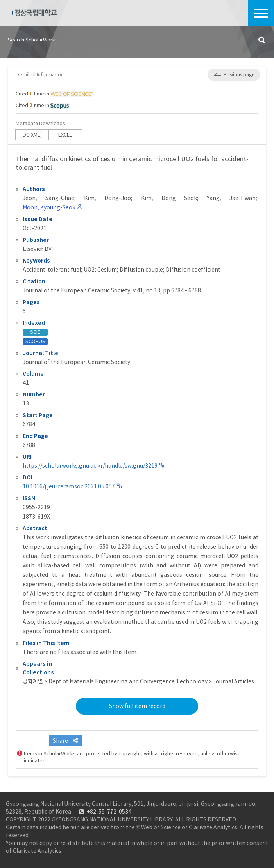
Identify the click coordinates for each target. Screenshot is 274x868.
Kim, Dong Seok (169, 198)
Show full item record (137, 706)
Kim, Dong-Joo (107, 198)
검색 (262, 40)
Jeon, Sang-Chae (48, 198)
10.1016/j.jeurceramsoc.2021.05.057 (69, 486)
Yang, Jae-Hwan (231, 198)
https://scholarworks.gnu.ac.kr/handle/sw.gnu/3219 (90, 466)
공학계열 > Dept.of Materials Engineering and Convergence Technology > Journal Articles (138, 681)
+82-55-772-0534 (109, 812)
